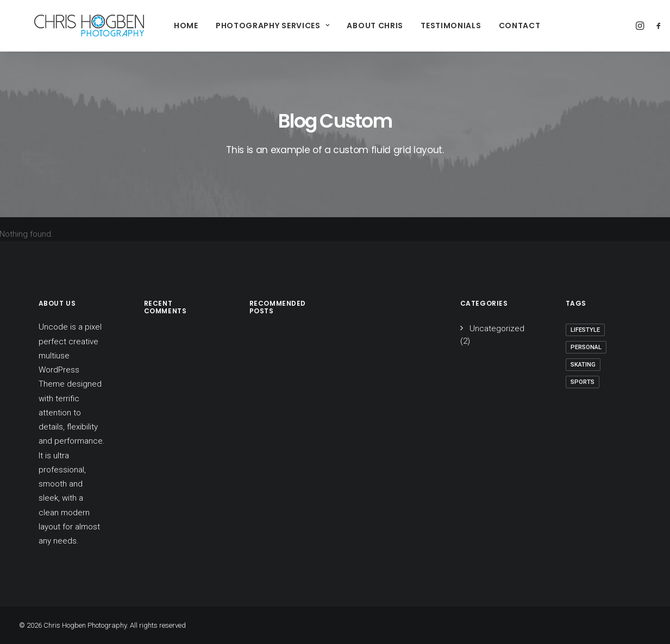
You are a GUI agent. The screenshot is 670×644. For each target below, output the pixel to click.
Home (165, 26)
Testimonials (430, 26)
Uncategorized (497, 329)
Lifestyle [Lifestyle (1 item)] (585, 330)
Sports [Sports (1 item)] (583, 382)
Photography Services (251, 26)
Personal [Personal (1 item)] (586, 347)
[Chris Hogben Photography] (74, 26)
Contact (498, 26)
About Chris (354, 26)
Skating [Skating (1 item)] (583, 365)
